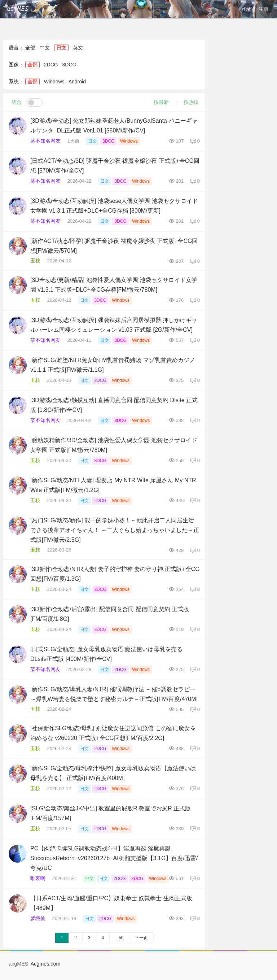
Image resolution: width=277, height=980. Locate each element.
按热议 (191, 102)
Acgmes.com (45, 964)
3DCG (69, 65)
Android (77, 82)
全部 (30, 48)
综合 (17, 102)
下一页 (141, 938)
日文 (61, 48)
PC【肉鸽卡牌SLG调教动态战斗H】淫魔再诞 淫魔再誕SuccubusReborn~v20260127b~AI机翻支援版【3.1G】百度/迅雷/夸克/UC (114, 858)
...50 (119, 938)
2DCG (51, 65)
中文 (45, 48)
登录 (246, 9)
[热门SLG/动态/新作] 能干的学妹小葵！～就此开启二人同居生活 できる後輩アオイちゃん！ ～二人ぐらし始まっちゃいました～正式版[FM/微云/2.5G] (115, 530)
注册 (263, 9)
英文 (78, 48)
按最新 (161, 102)
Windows (54, 82)
